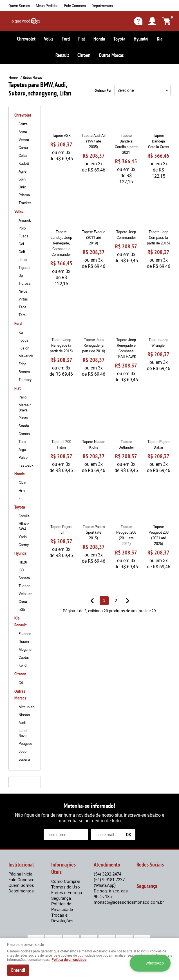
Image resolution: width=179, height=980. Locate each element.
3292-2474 (108, 874)
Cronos (24, 434)
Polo (22, 228)
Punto (23, 418)
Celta (23, 155)
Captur (24, 657)
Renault (62, 55)
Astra (23, 132)
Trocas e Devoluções (62, 918)
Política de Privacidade (62, 906)
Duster (24, 642)
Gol (21, 244)
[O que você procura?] (34, 21)
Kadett (24, 163)
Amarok (25, 220)
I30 (21, 570)
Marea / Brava (25, 407)
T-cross (25, 283)
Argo (22, 449)
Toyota (119, 39)
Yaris (23, 537)
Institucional (21, 865)
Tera (22, 315)
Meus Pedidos (47, 6)
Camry (24, 545)
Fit (21, 498)
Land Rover (23, 733)
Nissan (24, 715)
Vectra (24, 140)
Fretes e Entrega (67, 892)
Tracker (25, 203)
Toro (22, 442)
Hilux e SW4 (24, 526)
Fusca (24, 236)
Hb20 (23, 562)
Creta (23, 602)
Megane (25, 649)
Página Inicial (21, 874)
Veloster (25, 594)
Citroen (84, 55)
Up (21, 275)
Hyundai (141, 39)
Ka (21, 332)
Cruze (23, 124)
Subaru (24, 759)
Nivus (23, 291)
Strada (24, 426)
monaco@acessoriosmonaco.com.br (129, 902)
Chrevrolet (26, 39)
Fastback (26, 465)
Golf (22, 252)
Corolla (24, 516)
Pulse (23, 457)
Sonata (24, 578)
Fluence (25, 634)
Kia (160, 39)
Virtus (23, 299)
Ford (66, 39)
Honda (99, 39)
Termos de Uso (66, 887)
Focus (24, 340)
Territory (25, 380)
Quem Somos (19, 6)
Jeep (23, 751)
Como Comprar (66, 881)
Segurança (61, 898)
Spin (22, 179)
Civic (22, 483)
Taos (23, 307)
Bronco (24, 372)
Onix (22, 187)
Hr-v (22, 491)
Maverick (26, 356)
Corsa (23, 148)
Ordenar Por (103, 90)
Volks (49, 39)
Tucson (24, 586)
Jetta (23, 260)
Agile (23, 171)
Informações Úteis (63, 868)
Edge (23, 364)
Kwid (23, 665)
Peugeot (25, 743)
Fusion (24, 348)
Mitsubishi (27, 707)
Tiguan (24, 268)
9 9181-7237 (109, 882)
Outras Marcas (111, 55)
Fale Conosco (75, 6)
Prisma (24, 195)
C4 (21, 683)
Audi (22, 723)
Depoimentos (102, 6)
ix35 (22, 609)
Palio (23, 397)
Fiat (82, 39)
